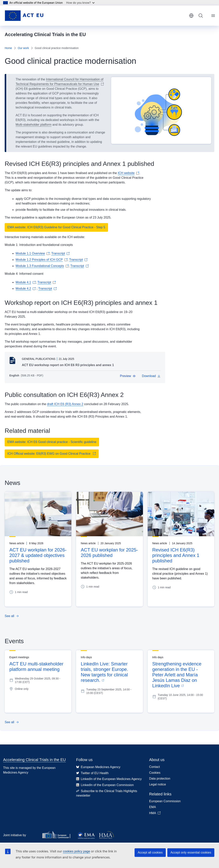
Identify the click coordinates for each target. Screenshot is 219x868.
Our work (23, 48)
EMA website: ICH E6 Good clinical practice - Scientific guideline (52, 442)
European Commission (165, 801)
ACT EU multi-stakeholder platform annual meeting (36, 667)
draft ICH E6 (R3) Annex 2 (65, 404)
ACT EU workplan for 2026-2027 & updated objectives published (38, 555)
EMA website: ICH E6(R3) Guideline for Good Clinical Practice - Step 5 (56, 227)
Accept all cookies (150, 852)
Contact (155, 767)
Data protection (160, 779)
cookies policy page (76, 851)
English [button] (191, 16)
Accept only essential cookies (191, 852)
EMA (153, 807)
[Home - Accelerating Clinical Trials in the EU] (24, 16)
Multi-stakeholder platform (34, 125)
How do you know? (81, 3)
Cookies (155, 773)
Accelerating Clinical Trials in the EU (34, 760)
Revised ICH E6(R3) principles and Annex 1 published (176, 555)
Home (8, 48)
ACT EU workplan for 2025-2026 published (109, 553)
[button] (128, 376)
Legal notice (158, 784)
